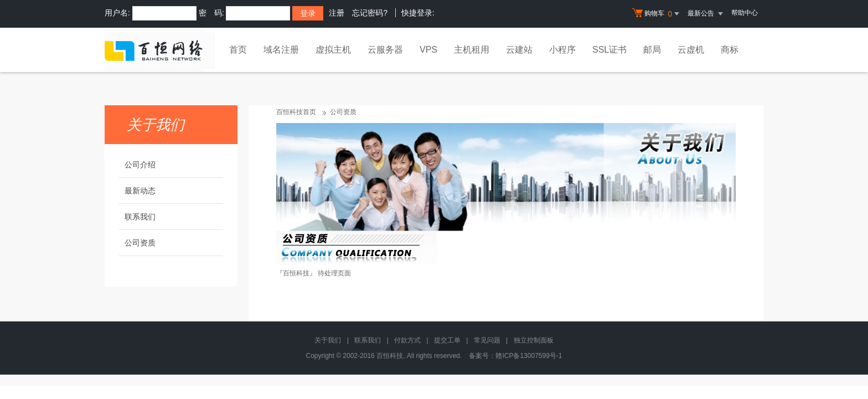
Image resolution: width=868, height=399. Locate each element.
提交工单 (447, 340)
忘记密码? (370, 13)
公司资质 (140, 243)
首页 (238, 50)
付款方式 (407, 340)
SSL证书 (609, 50)
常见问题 (487, 340)
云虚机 (691, 50)
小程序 (562, 50)
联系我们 (140, 217)
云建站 (519, 50)
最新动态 (140, 191)
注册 (337, 13)
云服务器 (385, 50)
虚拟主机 (333, 50)
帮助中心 (745, 13)
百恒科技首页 (296, 112)
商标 (730, 50)
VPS (428, 50)
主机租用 (472, 50)
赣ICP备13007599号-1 (529, 356)
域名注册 (281, 50)
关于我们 (328, 340)
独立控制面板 (534, 340)
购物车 (657, 14)
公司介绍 (140, 165)
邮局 (652, 50)
